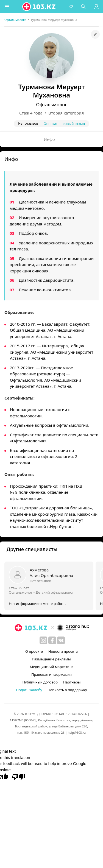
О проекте (34, 651)
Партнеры (72, 682)
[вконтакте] (61, 640)
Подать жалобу (29, 690)
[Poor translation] (18, 777)
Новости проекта (63, 651)
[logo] (39, 7)
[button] (7, 7)
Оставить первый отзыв (64, 124)
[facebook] (52, 640)
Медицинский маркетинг (51, 667)
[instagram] (43, 640)
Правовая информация (51, 674)
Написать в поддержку (67, 690)
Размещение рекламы (51, 659)
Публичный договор (40, 682)
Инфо (49, 139)
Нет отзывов (40, 581)
